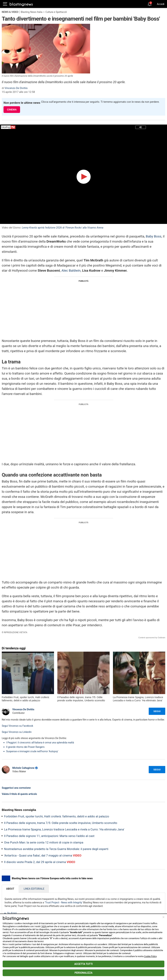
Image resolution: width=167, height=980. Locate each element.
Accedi (161, 4)
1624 (44, 926)
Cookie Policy (150, 956)
